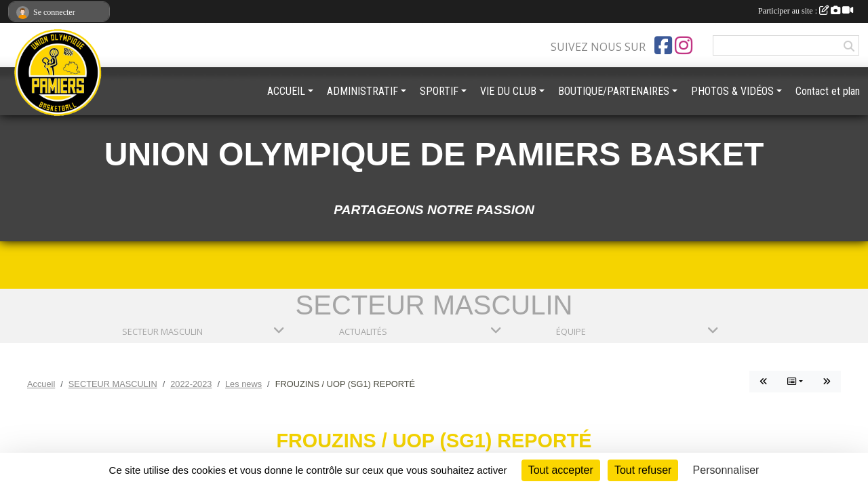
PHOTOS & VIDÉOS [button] (732, 91)
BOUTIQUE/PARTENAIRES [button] (614, 91)
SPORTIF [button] (439, 91)
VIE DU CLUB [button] (508, 91)
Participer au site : (806, 11)
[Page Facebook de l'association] (663, 45)
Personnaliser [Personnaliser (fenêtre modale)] (726, 470)
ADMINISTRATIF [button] (362, 91)
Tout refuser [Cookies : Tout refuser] (643, 470)
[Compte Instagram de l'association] (684, 45)
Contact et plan (828, 91)
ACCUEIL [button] (286, 91)
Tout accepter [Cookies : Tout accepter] (561, 470)
